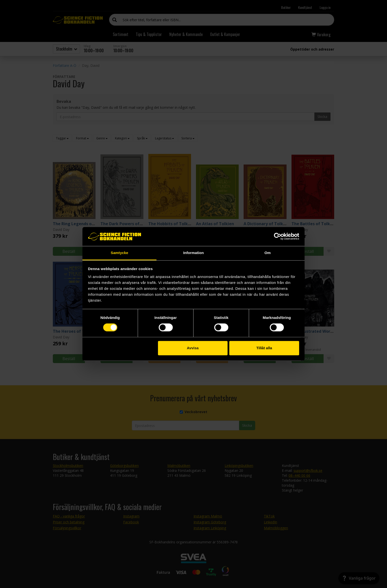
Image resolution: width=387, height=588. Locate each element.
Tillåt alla (264, 348)
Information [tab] (193, 253)
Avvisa (193, 348)
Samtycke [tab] (120, 253)
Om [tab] (267, 253)
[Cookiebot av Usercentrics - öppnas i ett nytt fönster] (278, 237)
